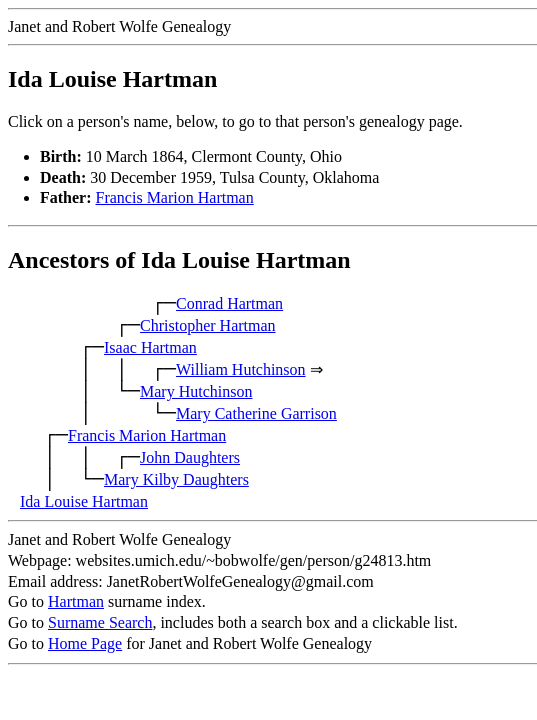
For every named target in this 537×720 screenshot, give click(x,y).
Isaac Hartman (150, 347)
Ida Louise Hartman (84, 501)
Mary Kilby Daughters (176, 479)
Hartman (76, 601)
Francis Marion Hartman (175, 197)
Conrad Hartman (229, 303)
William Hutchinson (241, 369)
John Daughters (190, 457)
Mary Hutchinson (196, 391)
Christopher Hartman (208, 325)
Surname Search (100, 622)
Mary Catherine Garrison (256, 413)
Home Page (85, 643)
